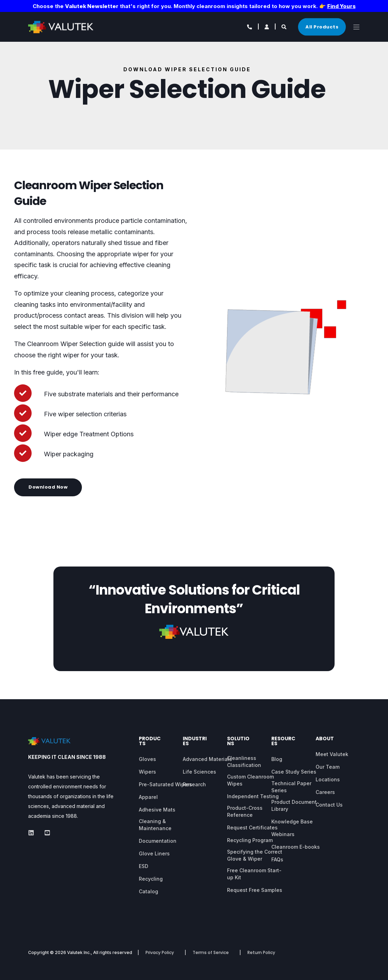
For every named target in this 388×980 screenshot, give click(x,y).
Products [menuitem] (150, 741)
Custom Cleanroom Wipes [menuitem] (250, 780)
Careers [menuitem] (325, 792)
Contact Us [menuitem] (329, 805)
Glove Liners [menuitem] (154, 853)
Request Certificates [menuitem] (252, 827)
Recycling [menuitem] (151, 879)
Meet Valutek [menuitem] (332, 754)
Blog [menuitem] (277, 759)
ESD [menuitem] (144, 866)
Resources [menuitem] (283, 741)
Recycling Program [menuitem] (250, 840)
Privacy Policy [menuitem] (160, 953)
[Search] (284, 26)
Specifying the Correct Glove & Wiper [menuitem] (255, 855)
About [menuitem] (325, 739)
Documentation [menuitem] (158, 841)
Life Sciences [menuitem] (199, 772)
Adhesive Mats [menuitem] (157, 810)
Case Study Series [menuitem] (294, 772)
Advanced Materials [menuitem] (207, 759)
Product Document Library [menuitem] (294, 805)
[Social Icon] (33, 833)
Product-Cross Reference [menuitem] (245, 811)
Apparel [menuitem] (148, 797)
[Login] (267, 26)
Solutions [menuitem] (238, 741)
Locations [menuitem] (328, 779)
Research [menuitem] (194, 784)
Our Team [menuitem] (328, 767)
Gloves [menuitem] (147, 759)
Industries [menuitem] (195, 741)
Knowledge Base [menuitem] (292, 822)
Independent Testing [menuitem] (253, 796)
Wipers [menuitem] (147, 772)
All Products (322, 27)
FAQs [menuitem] (277, 859)
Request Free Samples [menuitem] (255, 890)
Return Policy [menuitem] (261, 953)
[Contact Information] (250, 26)
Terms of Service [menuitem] (211, 953)
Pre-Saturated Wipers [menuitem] (166, 784)
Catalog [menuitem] (148, 891)
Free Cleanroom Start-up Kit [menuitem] (254, 874)
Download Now (48, 487)
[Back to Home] (63, 28)
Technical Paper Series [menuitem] (291, 787)
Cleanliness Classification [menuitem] (244, 762)
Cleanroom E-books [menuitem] (296, 847)
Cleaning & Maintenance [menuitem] (155, 825)
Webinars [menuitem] (283, 834)
